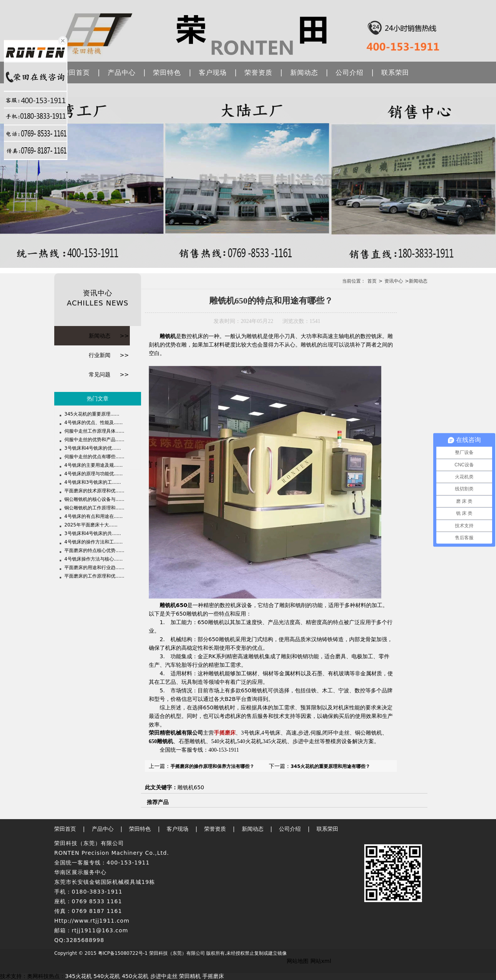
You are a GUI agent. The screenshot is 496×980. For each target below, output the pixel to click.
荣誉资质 (258, 72)
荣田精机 (190, 976)
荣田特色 (167, 72)
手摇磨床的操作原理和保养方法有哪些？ (212, 766)
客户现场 (213, 72)
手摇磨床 (225, 733)
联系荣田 (395, 72)
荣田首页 (76, 72)
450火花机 (135, 976)
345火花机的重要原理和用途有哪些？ (330, 766)
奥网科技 (38, 976)
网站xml (321, 961)
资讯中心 (394, 281)
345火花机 (78, 976)
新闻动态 (304, 72)
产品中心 (122, 72)
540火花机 (107, 976)
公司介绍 (350, 72)
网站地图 (298, 961)
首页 (372, 281)
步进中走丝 (164, 976)
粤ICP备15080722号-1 (123, 953)
